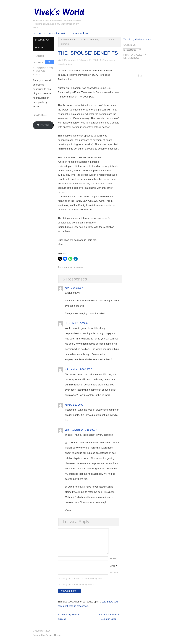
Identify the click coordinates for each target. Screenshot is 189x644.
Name (113, 561)
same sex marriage (73, 267)
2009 (83, 40)
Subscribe (43, 125)
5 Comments (107, 60)
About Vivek (57, 33)
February (94, 40)
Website (114, 575)
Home (37, 33)
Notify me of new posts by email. (78, 587)
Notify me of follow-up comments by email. (83, 581)
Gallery (40, 47)
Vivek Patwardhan (67, 60)
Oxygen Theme (53, 638)
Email (113, 568)
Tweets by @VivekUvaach (138, 39)
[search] (39, 62)
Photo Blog (42, 40)
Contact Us (81, 33)
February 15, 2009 (88, 60)
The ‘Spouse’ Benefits (88, 53)
